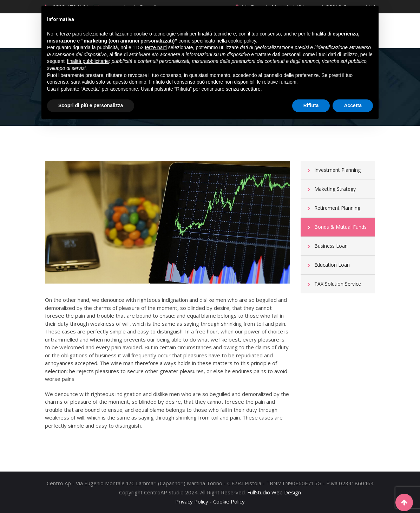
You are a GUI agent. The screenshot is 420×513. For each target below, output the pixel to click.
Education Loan (332, 265)
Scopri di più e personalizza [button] (91, 105)
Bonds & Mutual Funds (340, 227)
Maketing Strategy (335, 189)
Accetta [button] (353, 105)
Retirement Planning (337, 208)
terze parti (156, 47)
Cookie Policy (229, 501)
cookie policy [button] (242, 41)
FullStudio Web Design (274, 492)
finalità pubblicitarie (88, 61)
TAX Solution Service (338, 284)
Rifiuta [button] (311, 105)
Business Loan (331, 246)
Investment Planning (337, 170)
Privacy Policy (192, 501)
